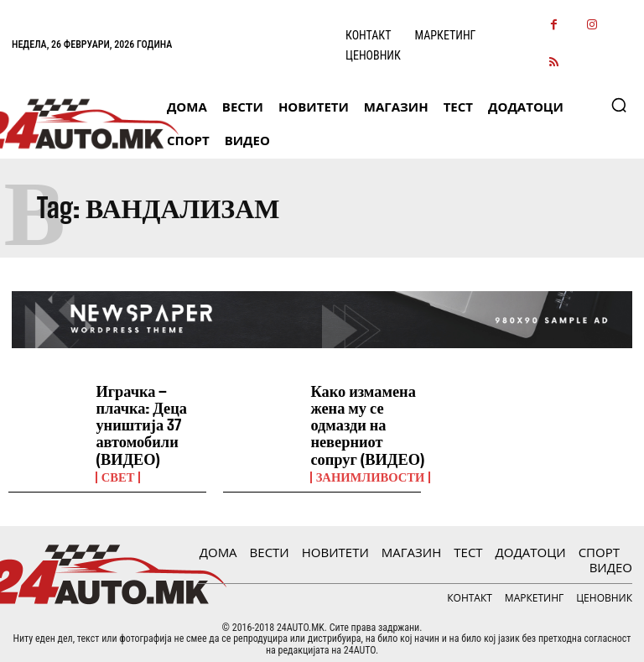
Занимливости (368, 467)
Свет (117, 467)
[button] (619, 105)
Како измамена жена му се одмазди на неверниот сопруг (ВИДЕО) (364, 419)
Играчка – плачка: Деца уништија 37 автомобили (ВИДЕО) (135, 419)
